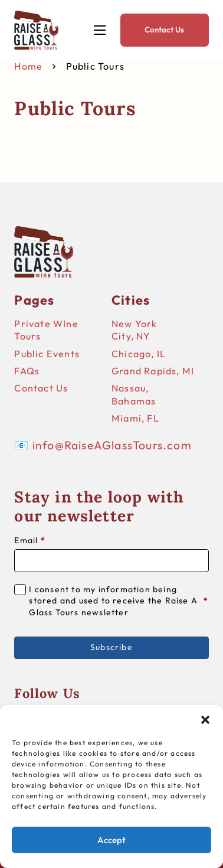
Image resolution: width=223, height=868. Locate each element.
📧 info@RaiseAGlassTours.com (103, 446)
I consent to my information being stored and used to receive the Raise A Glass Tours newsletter (119, 601)
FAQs (27, 371)
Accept (112, 840)
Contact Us (164, 30)
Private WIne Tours (46, 330)
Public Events (47, 354)
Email (29, 540)
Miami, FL (135, 418)
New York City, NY (135, 330)
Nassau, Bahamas (134, 394)
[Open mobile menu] (100, 30)
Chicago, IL (139, 354)
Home (28, 66)
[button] (205, 720)
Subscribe (112, 647)
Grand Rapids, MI (153, 371)
